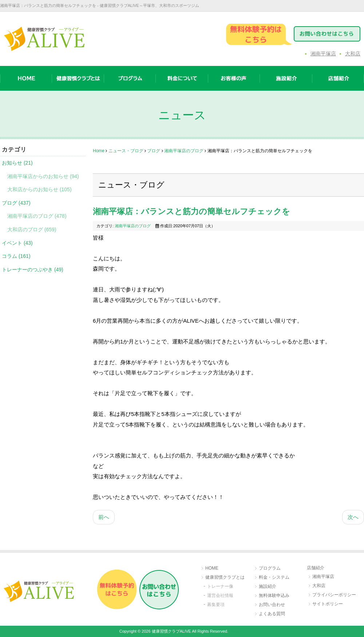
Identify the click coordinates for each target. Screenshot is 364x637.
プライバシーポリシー (334, 595)
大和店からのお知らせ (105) (39, 189)
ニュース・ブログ (126, 151)
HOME (212, 568)
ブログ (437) (16, 203)
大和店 (353, 54)
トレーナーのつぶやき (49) (33, 270)
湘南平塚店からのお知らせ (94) (43, 176)
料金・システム (274, 577)
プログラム (270, 568)
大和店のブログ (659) (32, 229)
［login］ (236, 631)
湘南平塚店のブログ (184, 151)
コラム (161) (16, 256)
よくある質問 (272, 614)
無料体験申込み (274, 595)
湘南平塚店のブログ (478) (37, 216)
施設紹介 (268, 586)
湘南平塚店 (323, 54)
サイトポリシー (328, 604)
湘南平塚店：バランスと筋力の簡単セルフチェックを (191, 211)
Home (99, 151)
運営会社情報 (220, 595)
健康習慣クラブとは (225, 577)
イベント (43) (17, 243)
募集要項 (216, 605)
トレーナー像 (220, 586)
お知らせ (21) (17, 163)
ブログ (154, 151)
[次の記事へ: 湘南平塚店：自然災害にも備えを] (353, 517)
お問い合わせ (272, 605)
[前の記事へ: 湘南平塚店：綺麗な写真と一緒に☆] (104, 517)
